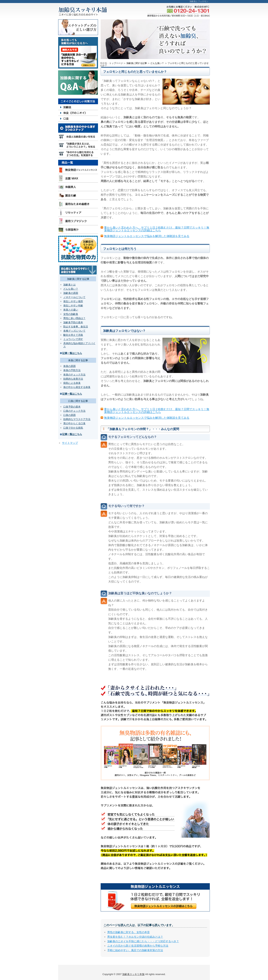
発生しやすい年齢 (73, 306)
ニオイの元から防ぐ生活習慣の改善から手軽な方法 (138, 946)
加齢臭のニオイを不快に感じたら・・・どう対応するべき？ (143, 941)
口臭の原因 (69, 415)
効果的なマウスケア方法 (77, 419)
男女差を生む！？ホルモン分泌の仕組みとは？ (135, 937)
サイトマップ (70, 443)
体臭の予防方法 (72, 370)
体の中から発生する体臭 (77, 387)
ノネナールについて (74, 297)
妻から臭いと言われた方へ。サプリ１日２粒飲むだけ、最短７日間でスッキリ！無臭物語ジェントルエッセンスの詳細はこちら (157, 229)
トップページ (116, 63)
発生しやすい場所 (73, 301)
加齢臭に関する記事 (137, 63)
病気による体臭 (72, 383)
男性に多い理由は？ (74, 318)
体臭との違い (71, 310)
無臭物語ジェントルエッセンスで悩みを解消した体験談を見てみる (147, 236)
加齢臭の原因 (71, 293)
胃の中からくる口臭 (74, 423)
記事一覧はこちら (72, 353)
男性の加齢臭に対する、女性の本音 (129, 932)
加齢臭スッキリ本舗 (133, 974)
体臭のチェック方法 (74, 375)
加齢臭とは (69, 285)
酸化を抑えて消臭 (73, 335)
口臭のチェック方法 (74, 411)
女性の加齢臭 (71, 314)
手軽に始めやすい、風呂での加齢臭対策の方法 (135, 950)
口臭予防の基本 (72, 407)
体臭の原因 (69, 366)
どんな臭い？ (71, 289)
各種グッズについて (74, 331)
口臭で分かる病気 (73, 428)
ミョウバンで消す (73, 339)
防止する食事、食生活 (76, 327)
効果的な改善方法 (73, 379)
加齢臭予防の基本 (73, 322)
